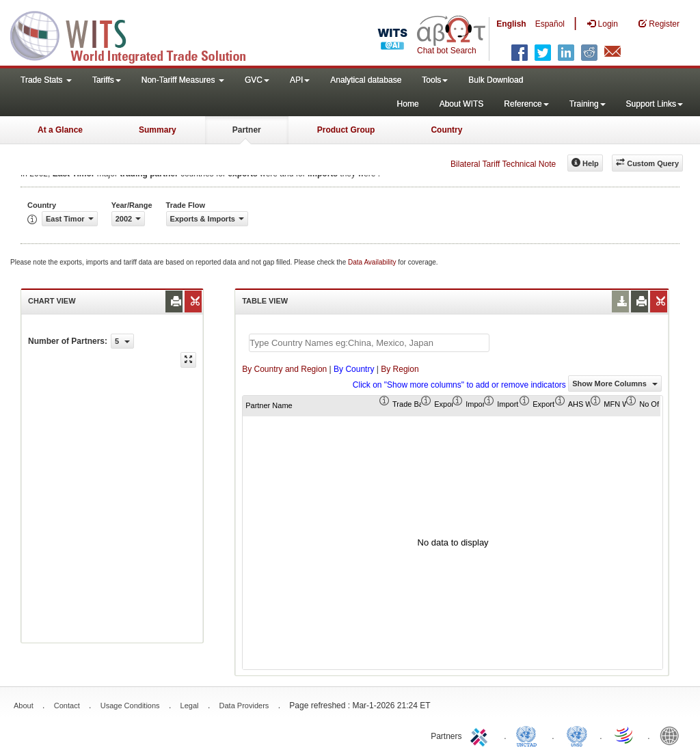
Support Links (655, 104)
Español (550, 24)
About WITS (462, 104)
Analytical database (366, 80)
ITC (481, 735)
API (300, 80)
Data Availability (373, 262)
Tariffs (107, 80)
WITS (137, 34)
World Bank (673, 735)
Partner (247, 130)
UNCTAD (529, 735)
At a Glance (60, 130)
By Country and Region (284, 369)
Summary (158, 130)
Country (446, 130)
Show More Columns (615, 384)
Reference (526, 104)
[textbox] (369, 343)
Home (408, 104)
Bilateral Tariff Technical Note (503, 164)
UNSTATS (577, 735)
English (511, 24)
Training (588, 104)
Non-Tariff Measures (183, 80)
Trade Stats (46, 80)
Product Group (346, 130)
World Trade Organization (625, 735)
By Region (400, 369)
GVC (257, 80)
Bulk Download (496, 80)
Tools (435, 80)
